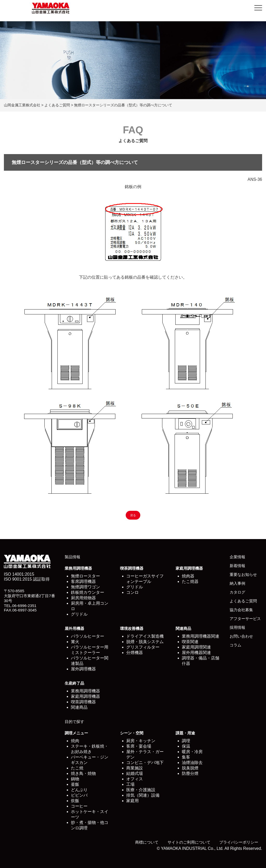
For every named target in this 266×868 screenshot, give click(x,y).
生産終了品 (74, 683)
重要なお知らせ (243, 574)
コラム (235, 645)
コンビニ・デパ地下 (145, 763)
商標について (147, 842)
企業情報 (237, 557)
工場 (130, 784)
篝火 (75, 642)
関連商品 (183, 628)
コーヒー (79, 806)
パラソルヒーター (88, 636)
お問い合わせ (241, 636)
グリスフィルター (143, 647)
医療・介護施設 (141, 790)
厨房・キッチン (141, 741)
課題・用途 (185, 733)
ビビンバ (79, 795)
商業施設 (135, 768)
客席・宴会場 (139, 746)
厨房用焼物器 (83, 598)
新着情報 (237, 566)
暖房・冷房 (192, 752)
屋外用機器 (74, 628)
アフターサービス (245, 619)
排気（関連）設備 (143, 795)
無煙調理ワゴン (85, 587)
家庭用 (132, 801)
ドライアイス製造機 (145, 636)
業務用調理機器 (78, 568)
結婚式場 (135, 773)
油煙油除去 (192, 763)
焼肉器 (188, 576)
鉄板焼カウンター (88, 592)
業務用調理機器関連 (201, 636)
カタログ (237, 592)
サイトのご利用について (189, 842)
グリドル (79, 614)
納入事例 (237, 583)
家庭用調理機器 (189, 568)
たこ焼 (77, 768)
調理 (186, 741)
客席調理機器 (83, 581)
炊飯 (75, 801)
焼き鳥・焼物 (83, 773)
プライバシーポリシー (239, 842)
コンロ (132, 592)
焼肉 (75, 741)
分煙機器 (135, 653)
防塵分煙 (190, 773)
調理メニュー (76, 733)
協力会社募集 (241, 610)
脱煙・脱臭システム (145, 642)
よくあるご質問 (243, 601)
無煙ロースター (85, 576)
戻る (133, 515)
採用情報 (237, 627)
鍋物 (75, 779)
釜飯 (75, 784)
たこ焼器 (190, 581)
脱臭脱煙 (190, 768)
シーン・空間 (132, 733)
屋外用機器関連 (196, 653)
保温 (186, 746)
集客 (186, 757)
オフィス (135, 779)
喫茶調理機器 (132, 568)
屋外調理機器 (83, 669)
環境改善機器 (132, 628)
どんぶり (79, 790)
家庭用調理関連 (196, 647)
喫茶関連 (190, 642)
